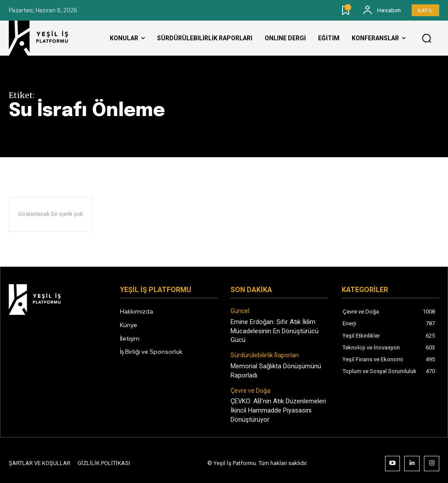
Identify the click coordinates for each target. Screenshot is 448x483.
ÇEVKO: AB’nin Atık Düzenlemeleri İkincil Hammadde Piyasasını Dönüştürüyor (277, 405)
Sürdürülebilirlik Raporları (262, 353)
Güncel (239, 311)
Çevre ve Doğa (249, 386)
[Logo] (46, 38)
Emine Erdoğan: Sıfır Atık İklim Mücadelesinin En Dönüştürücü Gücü (273, 330)
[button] (427, 39)
